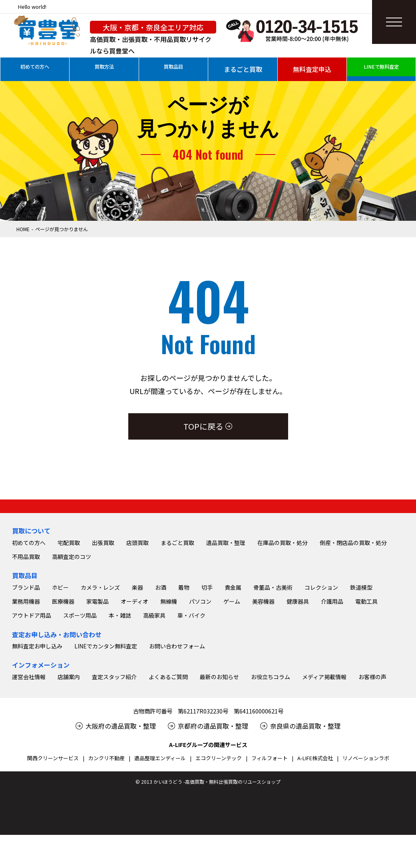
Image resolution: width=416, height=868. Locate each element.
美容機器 (263, 676)
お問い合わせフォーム (177, 721)
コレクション (321, 662)
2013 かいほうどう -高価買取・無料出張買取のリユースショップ (211, 857)
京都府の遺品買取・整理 (213, 801)
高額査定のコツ (72, 632)
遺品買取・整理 (226, 618)
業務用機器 (26, 676)
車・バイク (191, 690)
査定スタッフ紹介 (114, 752)
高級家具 (154, 690)
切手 (207, 662)
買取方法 (104, 69)
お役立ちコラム (271, 752)
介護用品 (332, 676)
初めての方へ (35, 69)
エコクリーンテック (219, 833)
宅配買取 (69, 618)
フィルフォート (270, 833)
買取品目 (173, 69)
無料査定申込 (312, 69)
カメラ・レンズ (100, 662)
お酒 (161, 662)
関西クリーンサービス (53, 833)
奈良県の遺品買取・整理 (305, 801)
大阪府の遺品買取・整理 (121, 801)
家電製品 (98, 676)
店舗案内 (69, 752)
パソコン (200, 676)
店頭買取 (137, 618)
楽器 (137, 662)
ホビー (60, 662)
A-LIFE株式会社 (315, 833)
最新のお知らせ (219, 752)
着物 (184, 662)
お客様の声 (372, 752)
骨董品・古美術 (273, 662)
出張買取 (103, 618)
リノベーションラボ (366, 833)
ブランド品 (26, 662)
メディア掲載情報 (324, 752)
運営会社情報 (29, 752)
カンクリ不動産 (106, 833)
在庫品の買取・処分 (283, 618)
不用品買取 (26, 632)
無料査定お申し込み (37, 721)
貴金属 (233, 662)
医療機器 (63, 676)
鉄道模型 (361, 662)
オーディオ (134, 676)
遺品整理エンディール (160, 833)
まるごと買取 (243, 69)
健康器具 (298, 676)
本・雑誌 (120, 690)
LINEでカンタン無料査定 (106, 721)
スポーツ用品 (80, 690)
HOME (23, 229)
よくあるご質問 (168, 752)
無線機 (169, 676)
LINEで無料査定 (381, 69)
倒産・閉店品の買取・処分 (353, 618)
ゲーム (232, 676)
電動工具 (366, 676)
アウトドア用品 (32, 690)
